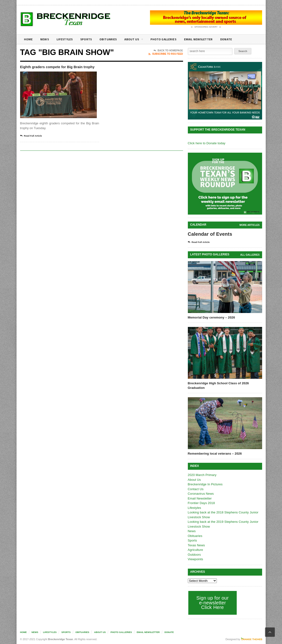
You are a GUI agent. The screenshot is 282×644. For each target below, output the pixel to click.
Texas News (196, 545)
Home (29, 39)
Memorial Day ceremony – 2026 (211, 317)
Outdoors (194, 555)
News (46, 39)
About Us (140, 40)
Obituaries (113, 39)
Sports (90, 39)
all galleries (250, 255)
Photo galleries (171, 39)
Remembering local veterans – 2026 (214, 454)
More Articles (250, 225)
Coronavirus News (201, 494)
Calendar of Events (210, 234)
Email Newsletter (208, 39)
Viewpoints (195, 559)
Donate (238, 39)
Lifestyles (67, 39)
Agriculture (195, 550)
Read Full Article (33, 143)
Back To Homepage (168, 51)
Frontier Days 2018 (201, 503)
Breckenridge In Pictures (205, 484)
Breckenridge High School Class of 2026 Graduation (218, 385)
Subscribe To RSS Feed (166, 54)
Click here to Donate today (206, 143)
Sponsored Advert (206, 27)
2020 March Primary (202, 475)
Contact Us (196, 489)
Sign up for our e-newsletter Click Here (212, 603)
